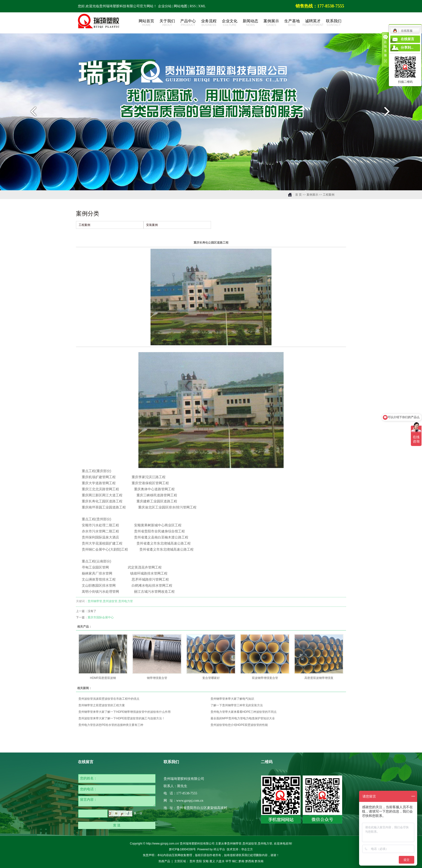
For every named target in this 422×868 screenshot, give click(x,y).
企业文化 (230, 23)
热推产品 (164, 861)
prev (32, 113)
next (390, 113)
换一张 (138, 813)
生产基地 (292, 23)
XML (202, 6)
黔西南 (250, 861)
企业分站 (165, 6)
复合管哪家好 (211, 678)
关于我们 (167, 23)
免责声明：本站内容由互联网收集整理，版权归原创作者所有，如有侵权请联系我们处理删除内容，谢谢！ (211, 855)
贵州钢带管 (95, 601)
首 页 (298, 195)
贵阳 (199, 861)
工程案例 (329, 195)
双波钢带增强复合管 (265, 678)
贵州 (192, 861)
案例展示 (271, 23)
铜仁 (235, 861)
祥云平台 (219, 849)
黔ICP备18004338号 (182, 849)
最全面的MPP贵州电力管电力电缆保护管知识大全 (243, 718)
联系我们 (334, 23)
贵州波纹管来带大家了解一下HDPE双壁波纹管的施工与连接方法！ (122, 718)
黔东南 (259, 861)
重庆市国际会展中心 (101, 617)
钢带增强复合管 (157, 678)
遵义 (212, 861)
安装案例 (152, 225)
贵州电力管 (126, 601)
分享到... (407, 48)
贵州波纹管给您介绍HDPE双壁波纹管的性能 (239, 725)
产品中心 (188, 23)
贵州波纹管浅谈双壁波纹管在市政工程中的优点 (109, 699)
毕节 (228, 861)
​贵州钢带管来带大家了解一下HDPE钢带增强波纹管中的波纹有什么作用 (124, 712)
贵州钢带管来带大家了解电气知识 (232, 699)
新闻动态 (250, 23)
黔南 (241, 861)
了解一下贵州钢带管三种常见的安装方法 (237, 705)
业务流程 (209, 23)
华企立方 (247, 849)
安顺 (206, 861)
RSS (193, 6)
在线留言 (407, 39)
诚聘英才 (313, 23)
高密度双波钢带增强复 (319, 678)
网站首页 (146, 23)
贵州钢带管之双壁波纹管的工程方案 (102, 705)
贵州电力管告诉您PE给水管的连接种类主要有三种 (111, 725)
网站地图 (181, 6)
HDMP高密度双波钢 (103, 678)
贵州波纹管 (110, 601)
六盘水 (220, 861)
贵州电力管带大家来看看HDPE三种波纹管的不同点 (244, 712)
